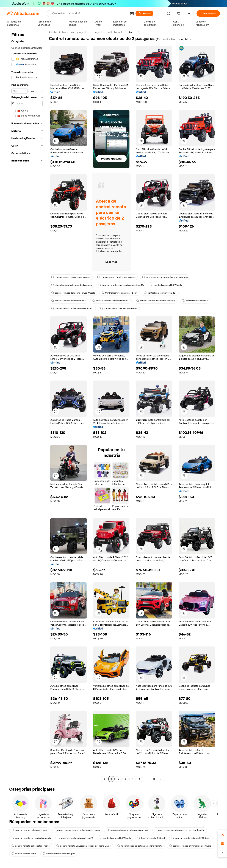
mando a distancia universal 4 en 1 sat (127, 830)
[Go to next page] (161, 779)
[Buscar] (144, 13)
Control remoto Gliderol (151, 838)
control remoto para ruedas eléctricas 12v (121, 285)
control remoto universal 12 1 (160, 293)
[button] (132, 13)
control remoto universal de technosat (72, 308)
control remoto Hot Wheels (166, 285)
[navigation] (27, 406)
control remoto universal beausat (111, 301)
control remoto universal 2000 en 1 (191, 838)
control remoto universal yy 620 (75, 838)
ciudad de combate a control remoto (71, 285)
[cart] (179, 14)
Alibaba (53, 32)
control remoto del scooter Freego (31, 846)
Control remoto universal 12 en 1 (119, 293)
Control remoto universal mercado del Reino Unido (84, 846)
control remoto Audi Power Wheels (116, 277)
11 (154, 779)
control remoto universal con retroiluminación (180, 830)
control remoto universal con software (190, 846)
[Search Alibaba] (89, 13)
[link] (222, 834)
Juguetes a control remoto (109, 32)
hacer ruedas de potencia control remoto (140, 846)
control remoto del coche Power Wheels (73, 293)
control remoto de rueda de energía (31, 838)
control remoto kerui (24, 854)
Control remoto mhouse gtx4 (59, 854)
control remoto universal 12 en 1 (29, 830)
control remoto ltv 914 (195, 301)
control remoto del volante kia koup (156, 301)
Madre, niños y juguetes (75, 32)
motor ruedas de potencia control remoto (165, 277)
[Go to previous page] (104, 779)
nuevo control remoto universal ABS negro (77, 830)
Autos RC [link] (134, 32)
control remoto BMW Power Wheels (71, 277)
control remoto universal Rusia (68, 301)
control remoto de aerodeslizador (119, 308)
